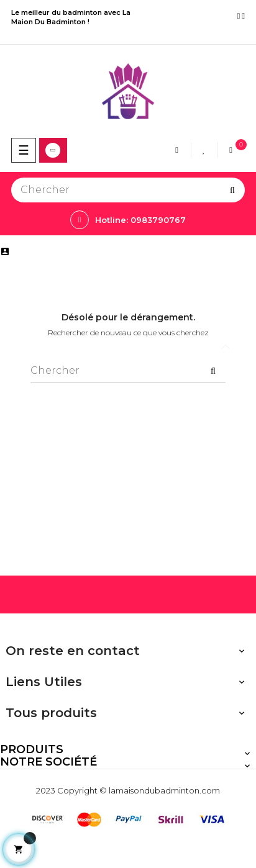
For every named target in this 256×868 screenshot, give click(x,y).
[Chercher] (128, 190)
